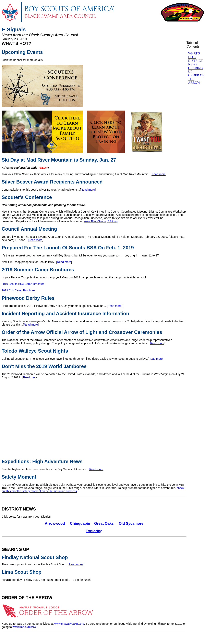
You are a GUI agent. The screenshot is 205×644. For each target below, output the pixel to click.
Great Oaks (104, 523)
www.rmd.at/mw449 (25, 627)
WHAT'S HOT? (16, 43)
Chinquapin (80, 523)
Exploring (94, 531)
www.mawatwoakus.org (69, 624)
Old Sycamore (131, 523)
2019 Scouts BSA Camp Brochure (23, 284)
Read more (159, 174)
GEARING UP (15, 550)
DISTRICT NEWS (19, 509)
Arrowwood (55, 523)
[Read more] (76, 564)
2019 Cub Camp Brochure (18, 290)
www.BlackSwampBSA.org (101, 221)
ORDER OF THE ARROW (27, 598)
